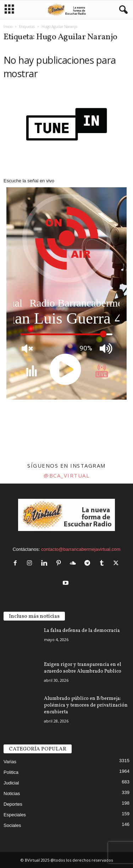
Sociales (12, 825)
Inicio (8, 27)
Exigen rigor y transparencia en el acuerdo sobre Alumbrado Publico (83, 668)
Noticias (12, 793)
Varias (10, 762)
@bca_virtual (66, 475)
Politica (11, 772)
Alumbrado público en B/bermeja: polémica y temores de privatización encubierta (86, 705)
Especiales (15, 815)
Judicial (11, 783)
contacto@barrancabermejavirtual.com (81, 549)
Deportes (13, 804)
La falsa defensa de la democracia (82, 631)
